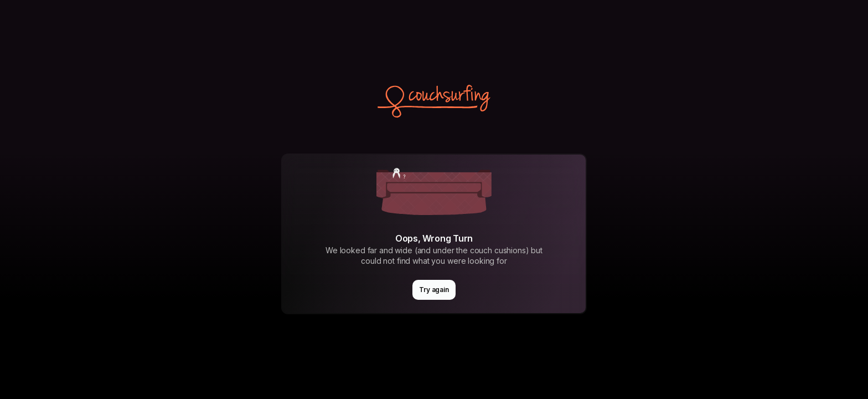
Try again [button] (434, 290)
